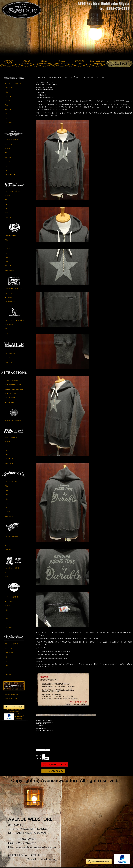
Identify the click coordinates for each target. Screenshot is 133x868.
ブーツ (7, 541)
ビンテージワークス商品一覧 (13, 421)
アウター (7, 92)
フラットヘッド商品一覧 (12, 644)
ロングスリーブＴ (10, 96)
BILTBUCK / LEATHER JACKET (14, 389)
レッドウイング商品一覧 (12, 537)
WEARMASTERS (10, 398)
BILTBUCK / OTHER (11, 393)
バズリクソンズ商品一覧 (12, 597)
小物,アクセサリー (10, 122)
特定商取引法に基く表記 (12, 694)
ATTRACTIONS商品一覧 (12, 381)
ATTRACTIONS (9, 402)
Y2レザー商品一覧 (10, 353)
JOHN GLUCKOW (10, 270)
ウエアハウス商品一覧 (11, 482)
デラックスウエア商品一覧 (12, 191)
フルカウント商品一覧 (11, 437)
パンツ (7, 118)
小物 (6, 508)
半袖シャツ (8, 109)
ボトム (7, 490)
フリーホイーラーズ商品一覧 (13, 83)
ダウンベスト (8, 297)
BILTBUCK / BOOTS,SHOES (13, 385)
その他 (7, 333)
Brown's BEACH (9, 463)
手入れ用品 (8, 550)
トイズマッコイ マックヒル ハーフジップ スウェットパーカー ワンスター (71, 77)
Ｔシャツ (7, 101)
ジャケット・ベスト (10, 653)
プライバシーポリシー (11, 698)
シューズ (7, 262)
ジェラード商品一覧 (10, 236)
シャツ (7, 166)
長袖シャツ (8, 105)
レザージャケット (10, 88)
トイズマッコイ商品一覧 (12, 140)
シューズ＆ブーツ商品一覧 (12, 568)
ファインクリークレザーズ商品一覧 (15, 320)
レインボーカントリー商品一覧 (13, 289)
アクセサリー (8, 266)
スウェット (8, 153)
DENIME (7, 512)
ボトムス (7, 257)
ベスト (7, 114)
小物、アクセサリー (10, 362)
